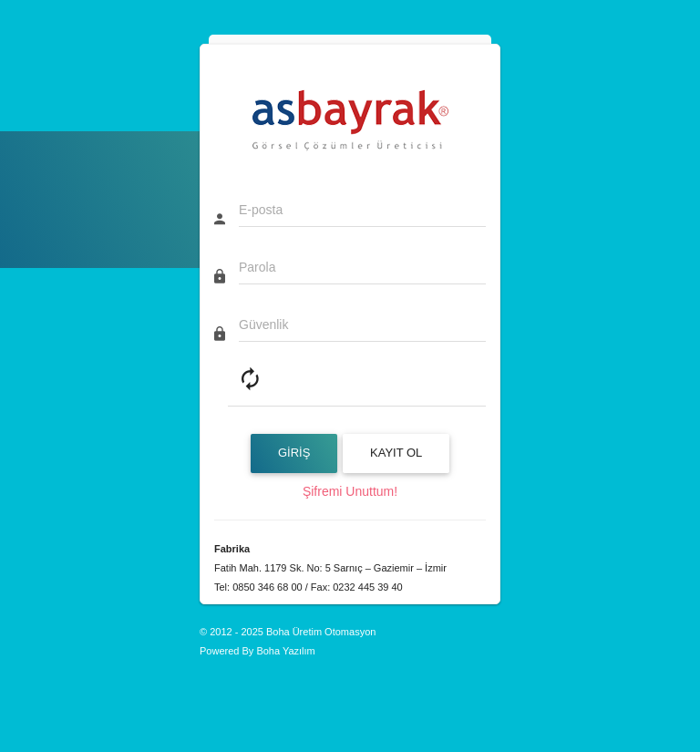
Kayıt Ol (396, 453)
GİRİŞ (294, 453)
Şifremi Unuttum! (350, 491)
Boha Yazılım (285, 651)
